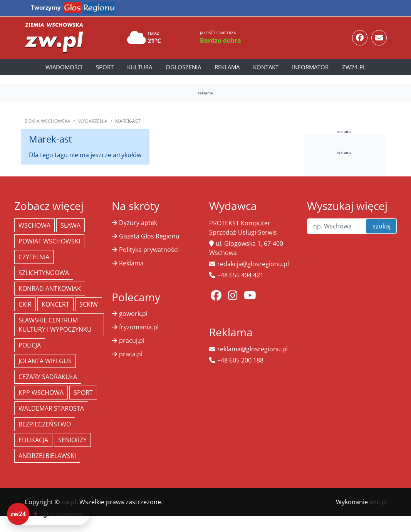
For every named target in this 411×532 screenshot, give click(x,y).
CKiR (25, 304)
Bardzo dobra (221, 40)
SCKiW (89, 304)
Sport (105, 67)
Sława (70, 225)
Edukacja (33, 440)
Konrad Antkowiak (50, 289)
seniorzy (72, 440)
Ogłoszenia (183, 67)
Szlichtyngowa (44, 273)
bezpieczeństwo (45, 424)
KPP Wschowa (41, 393)
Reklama (227, 67)
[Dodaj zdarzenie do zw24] (48, 514)
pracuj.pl (132, 341)
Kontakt (266, 67)
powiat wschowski (49, 241)
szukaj (382, 226)
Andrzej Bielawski (47, 456)
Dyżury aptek (138, 223)
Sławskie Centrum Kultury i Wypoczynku (55, 325)
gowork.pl (133, 314)
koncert (55, 304)
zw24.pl (354, 67)
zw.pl (69, 502)
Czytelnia (34, 257)
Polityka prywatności (149, 250)
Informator (310, 67)
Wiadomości (64, 67)
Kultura (140, 67)
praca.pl (131, 354)
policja (30, 345)
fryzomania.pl (139, 327)
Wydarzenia (93, 121)
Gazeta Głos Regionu (149, 236)
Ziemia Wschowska (48, 121)
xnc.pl (378, 502)
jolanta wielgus (45, 361)
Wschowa (34, 225)
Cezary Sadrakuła (48, 377)
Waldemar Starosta (51, 408)
